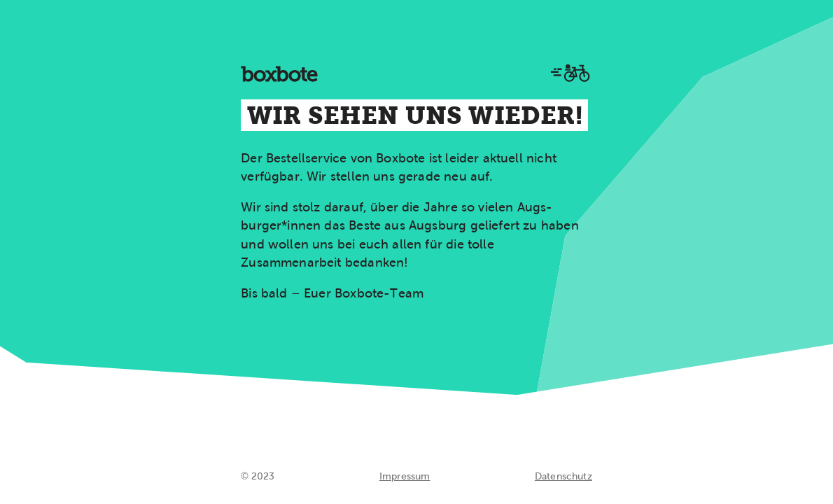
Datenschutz (563, 476)
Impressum (405, 476)
